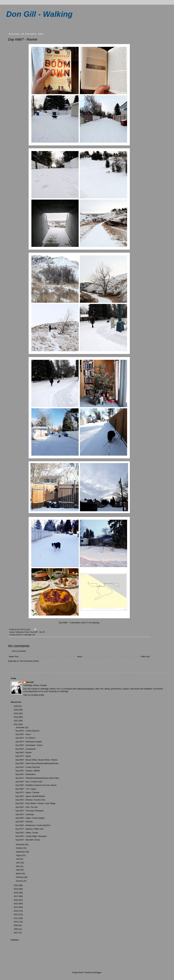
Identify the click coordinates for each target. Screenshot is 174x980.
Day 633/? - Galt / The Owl (27, 807)
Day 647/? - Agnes (23, 756)
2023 (16, 717)
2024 (16, 714)
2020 (16, 885)
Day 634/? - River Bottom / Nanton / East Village (35, 803)
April (18, 870)
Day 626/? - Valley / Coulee (27, 833)
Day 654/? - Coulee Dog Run (27, 731)
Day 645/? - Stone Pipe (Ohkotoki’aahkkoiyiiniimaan (37, 763)
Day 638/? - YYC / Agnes (26, 789)
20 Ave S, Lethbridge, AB (25, 635)
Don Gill (30, 682)
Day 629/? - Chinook (24, 822)
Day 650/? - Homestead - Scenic (29, 745)
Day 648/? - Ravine (24, 753)
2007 (16, 933)
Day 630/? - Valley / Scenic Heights (30, 818)
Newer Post (14, 657)
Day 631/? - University (25, 814)
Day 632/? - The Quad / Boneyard (30, 811)
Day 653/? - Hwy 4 (23, 734)
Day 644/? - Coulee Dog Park (28, 767)
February (20, 877)
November (21, 845)
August (19, 855)
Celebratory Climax (22, 632)
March (19, 874)
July (18, 859)
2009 (16, 925)
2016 (16, 900)
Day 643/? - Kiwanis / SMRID (28, 771)
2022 (16, 721)
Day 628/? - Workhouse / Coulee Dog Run (33, 825)
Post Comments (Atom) (29, 661)
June (18, 863)
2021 (16, 724)
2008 (16, 929)
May (18, 866)
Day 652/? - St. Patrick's (25, 738)
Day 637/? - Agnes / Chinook (27, 793)
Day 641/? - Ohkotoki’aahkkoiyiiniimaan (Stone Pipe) (37, 778)
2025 (16, 710)
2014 (16, 907)
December (21, 728)
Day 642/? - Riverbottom (26, 774)
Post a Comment (19, 651)
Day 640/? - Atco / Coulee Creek (29, 782)
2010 (16, 922)
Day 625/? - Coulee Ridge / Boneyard (31, 836)
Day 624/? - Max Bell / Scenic (28, 840)
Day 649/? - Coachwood (26, 749)
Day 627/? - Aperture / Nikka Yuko (30, 829)
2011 (16, 918)
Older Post (145, 657)
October (20, 848)
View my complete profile (34, 695)
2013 (16, 911)
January (20, 881)
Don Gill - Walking (39, 14)
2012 (16, 915)
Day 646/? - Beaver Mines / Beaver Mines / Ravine (36, 760)
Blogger (98, 973)
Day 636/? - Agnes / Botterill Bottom (30, 796)
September (21, 852)
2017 (16, 896)
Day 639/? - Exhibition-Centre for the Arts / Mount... (37, 785)
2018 (16, 893)
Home (80, 657)
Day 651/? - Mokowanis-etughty (29, 742)
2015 (16, 904)
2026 (16, 706)
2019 (16, 889)
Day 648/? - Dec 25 (38, 632)
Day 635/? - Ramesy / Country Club (30, 800)
